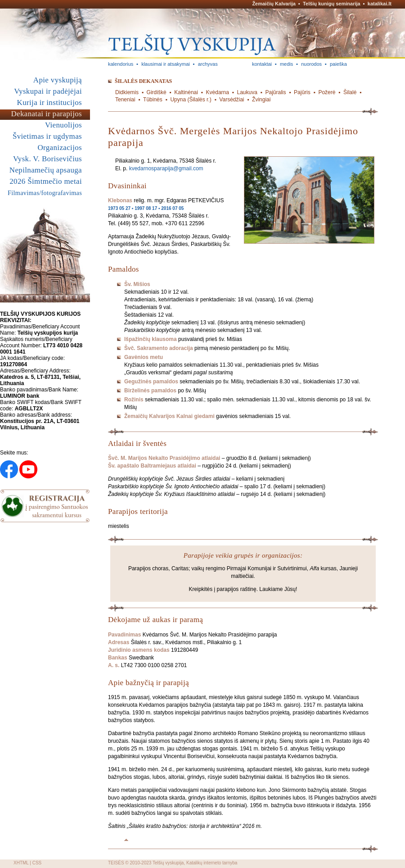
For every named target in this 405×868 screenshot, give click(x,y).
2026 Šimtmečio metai (46, 181)
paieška (338, 64)
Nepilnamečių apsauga (46, 170)
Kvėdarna (218, 92)
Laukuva (247, 92)
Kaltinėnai (186, 92)
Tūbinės (153, 100)
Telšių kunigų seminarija (332, 4)
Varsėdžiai (232, 100)
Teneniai (125, 100)
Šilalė (350, 92)
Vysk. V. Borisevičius (47, 159)
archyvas (208, 64)
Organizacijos (60, 148)
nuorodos (311, 64)
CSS (37, 863)
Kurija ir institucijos (49, 102)
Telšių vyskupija (168, 863)
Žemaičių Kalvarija (274, 4)
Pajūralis (275, 92)
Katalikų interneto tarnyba (212, 863)
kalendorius (121, 64)
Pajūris (302, 92)
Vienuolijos (63, 125)
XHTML (21, 863)
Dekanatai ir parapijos (46, 114)
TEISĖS (116, 863)
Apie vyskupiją (58, 80)
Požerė (327, 92)
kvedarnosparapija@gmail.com (166, 168)
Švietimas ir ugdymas (47, 136)
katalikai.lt (380, 4)
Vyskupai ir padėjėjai (48, 91)
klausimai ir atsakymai (166, 64)
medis (286, 64)
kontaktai (262, 64)
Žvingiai (261, 100)
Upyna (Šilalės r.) (191, 100)
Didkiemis (127, 92)
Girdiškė (157, 92)
